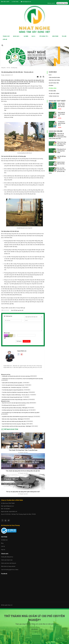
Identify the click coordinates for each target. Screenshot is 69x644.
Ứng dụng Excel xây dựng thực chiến (61, 151)
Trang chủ (6, 36)
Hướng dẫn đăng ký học (7, 557)
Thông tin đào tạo (54, 96)
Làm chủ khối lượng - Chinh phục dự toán (61, 105)
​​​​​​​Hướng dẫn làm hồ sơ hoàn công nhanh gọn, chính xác (15, 400)
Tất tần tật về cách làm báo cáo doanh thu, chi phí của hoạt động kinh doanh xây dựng (22, 379)
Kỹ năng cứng (53, 88)
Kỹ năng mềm (52, 91)
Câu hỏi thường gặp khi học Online (10, 570)
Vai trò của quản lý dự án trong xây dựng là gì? (13, 385)
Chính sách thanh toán (7, 560)
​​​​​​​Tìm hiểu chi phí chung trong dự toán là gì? (12, 397)
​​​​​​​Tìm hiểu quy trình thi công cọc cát (10, 405)
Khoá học (17, 36)
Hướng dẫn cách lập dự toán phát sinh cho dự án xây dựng (16, 376)
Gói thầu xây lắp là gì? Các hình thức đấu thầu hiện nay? (15, 410)
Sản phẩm (55, 36)
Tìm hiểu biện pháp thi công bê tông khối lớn (13, 390)
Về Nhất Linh (4, 540)
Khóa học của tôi (51, 3)
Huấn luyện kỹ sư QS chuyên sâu (61, 114)
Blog (34, 36)
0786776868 (15, 2)
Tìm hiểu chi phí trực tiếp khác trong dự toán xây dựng (15, 392)
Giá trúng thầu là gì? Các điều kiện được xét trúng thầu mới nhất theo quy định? (21, 413)
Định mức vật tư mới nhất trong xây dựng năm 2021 (14, 421)
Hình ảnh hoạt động (54, 80)
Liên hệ (5, 39)
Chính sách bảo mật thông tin (9, 563)
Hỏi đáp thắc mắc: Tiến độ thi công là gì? (12, 387)
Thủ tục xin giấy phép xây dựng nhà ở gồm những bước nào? (23, 492)
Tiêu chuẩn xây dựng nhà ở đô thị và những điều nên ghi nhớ (23, 471)
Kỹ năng (51, 86)
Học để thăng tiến (54, 83)
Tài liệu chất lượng (54, 94)
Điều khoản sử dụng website (8, 566)
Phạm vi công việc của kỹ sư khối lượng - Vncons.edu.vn (16, 395)
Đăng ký (65, 3)
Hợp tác (3, 550)
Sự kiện (26, 36)
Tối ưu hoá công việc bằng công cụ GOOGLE (62, 144)
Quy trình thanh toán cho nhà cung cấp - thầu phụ (14, 424)
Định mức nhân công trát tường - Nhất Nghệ (12, 419)
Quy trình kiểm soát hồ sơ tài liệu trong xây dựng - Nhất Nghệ (17, 426)
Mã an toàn (7, 333)
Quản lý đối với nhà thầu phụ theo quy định (12, 383)
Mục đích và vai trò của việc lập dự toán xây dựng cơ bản (16, 403)
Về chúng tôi (44, 36)
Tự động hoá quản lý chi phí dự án (62, 123)
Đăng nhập (60, 3)
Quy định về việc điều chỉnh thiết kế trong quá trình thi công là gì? (18, 417)
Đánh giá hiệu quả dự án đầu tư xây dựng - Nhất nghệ (15, 408)
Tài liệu (64, 36)
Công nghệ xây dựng (54, 78)
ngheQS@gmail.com (26, 2)
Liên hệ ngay (34, 629)
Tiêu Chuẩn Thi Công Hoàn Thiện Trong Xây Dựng (23, 450)
